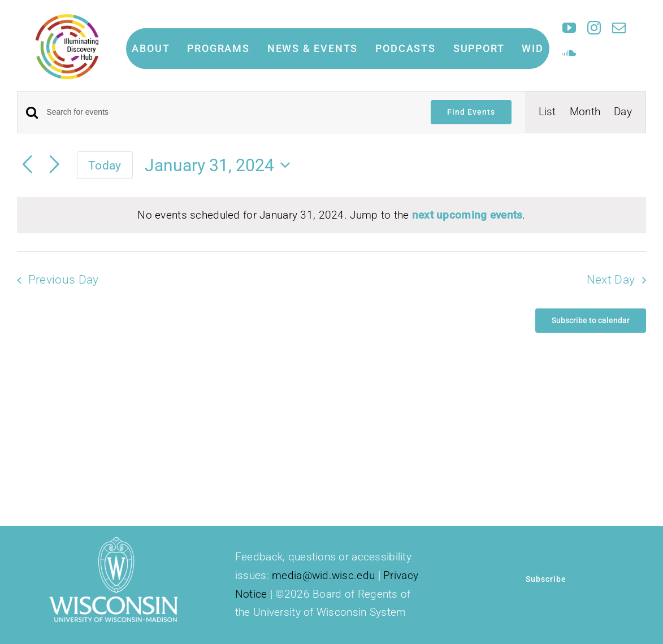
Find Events (471, 112)
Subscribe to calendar (591, 320)
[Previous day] (27, 165)
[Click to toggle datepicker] (221, 165)
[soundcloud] (569, 53)
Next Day (611, 280)
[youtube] (569, 28)
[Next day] (54, 165)
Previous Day (64, 280)
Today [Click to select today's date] (105, 165)
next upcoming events (467, 215)
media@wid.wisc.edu (323, 575)
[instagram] (594, 28)
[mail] (619, 28)
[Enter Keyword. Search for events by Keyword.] (231, 112)
